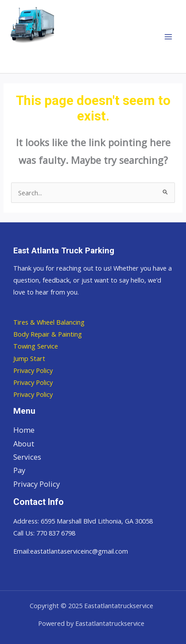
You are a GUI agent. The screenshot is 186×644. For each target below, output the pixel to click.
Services (27, 457)
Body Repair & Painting (48, 334)
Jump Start (29, 358)
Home (24, 430)
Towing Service (36, 346)
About (24, 444)
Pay (19, 470)
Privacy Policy (33, 370)
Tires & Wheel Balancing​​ (49, 322)
